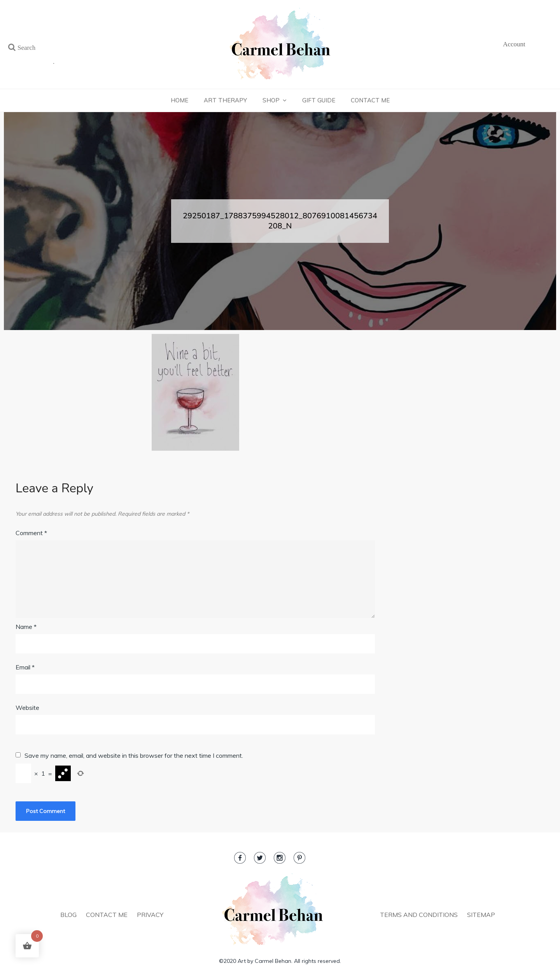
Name (26, 627)
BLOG (68, 915)
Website (27, 708)
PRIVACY (150, 915)
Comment (31, 533)
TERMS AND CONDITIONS (419, 915)
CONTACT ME (107, 915)
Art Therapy (225, 100)
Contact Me (370, 100)
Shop (271, 100)
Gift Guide (319, 100)
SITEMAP (481, 915)
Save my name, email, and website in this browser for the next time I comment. (134, 755)
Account (514, 44)
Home (179, 100)
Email (25, 667)
